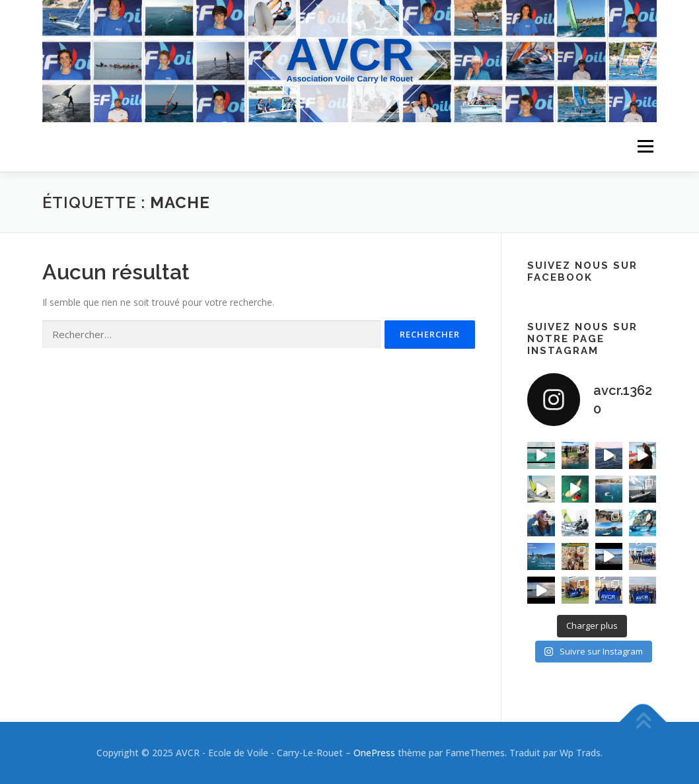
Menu (645, 147)
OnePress (374, 753)
